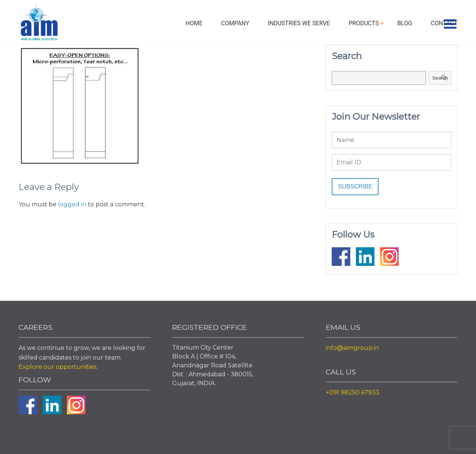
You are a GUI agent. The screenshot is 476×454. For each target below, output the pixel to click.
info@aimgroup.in (352, 348)
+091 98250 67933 (353, 392)
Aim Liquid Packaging (39, 24)
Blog (405, 23)
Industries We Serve (299, 23)
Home (194, 23)
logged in (72, 204)
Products (364, 23)
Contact (444, 23)
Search (440, 78)
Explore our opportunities (57, 367)
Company (235, 23)
